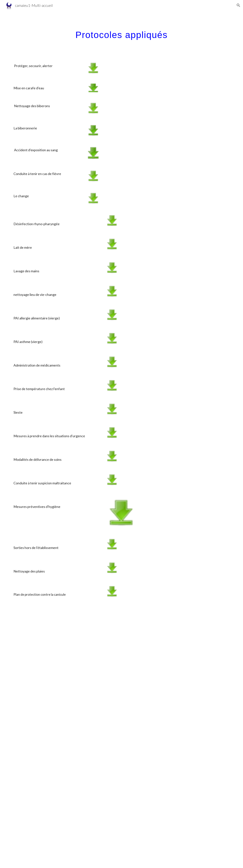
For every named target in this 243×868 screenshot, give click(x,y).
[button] (238, 5)
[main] (121, 34)
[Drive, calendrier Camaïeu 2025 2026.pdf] (121, 737)
